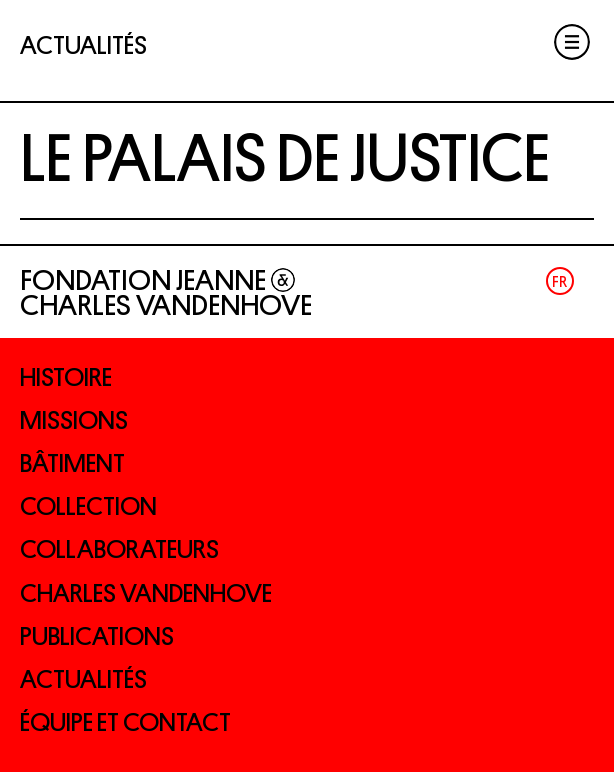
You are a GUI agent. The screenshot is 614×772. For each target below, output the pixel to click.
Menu (572, 42)
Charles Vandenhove (146, 593)
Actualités (83, 679)
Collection (88, 506)
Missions (74, 420)
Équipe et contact (125, 722)
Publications (97, 636)
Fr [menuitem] (559, 281)
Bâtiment (72, 463)
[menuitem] (560, 281)
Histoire (66, 377)
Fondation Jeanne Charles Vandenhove (166, 293)
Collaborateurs (119, 549)
